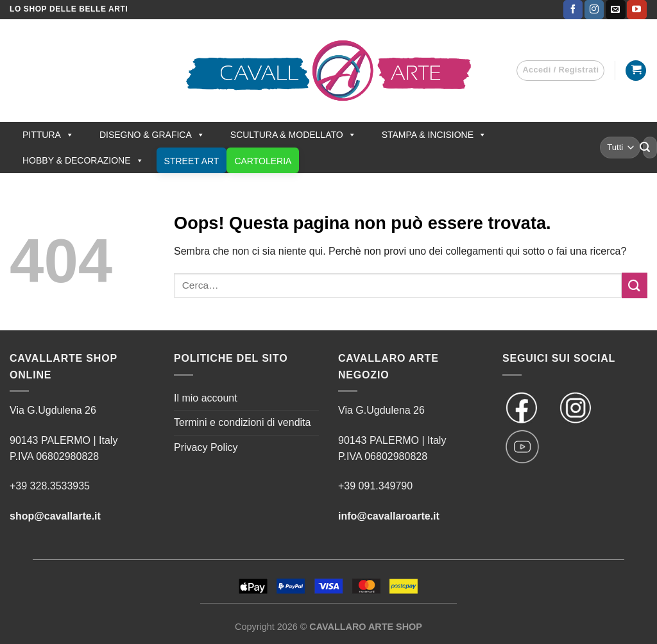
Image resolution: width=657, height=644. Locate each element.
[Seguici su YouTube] (636, 10)
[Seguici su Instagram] (594, 10)
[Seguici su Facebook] (573, 10)
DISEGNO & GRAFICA (152, 135)
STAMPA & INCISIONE (434, 135)
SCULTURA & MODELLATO (293, 135)
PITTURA (48, 135)
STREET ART (192, 161)
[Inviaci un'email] (615, 10)
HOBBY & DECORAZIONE (83, 160)
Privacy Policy (206, 447)
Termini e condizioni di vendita (242, 422)
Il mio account (206, 398)
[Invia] (645, 148)
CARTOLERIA (263, 161)
